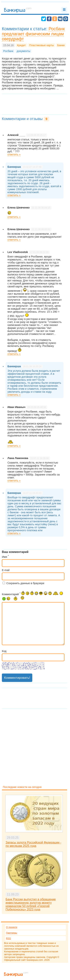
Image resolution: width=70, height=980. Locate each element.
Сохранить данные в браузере (25, 583)
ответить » (14, 154)
